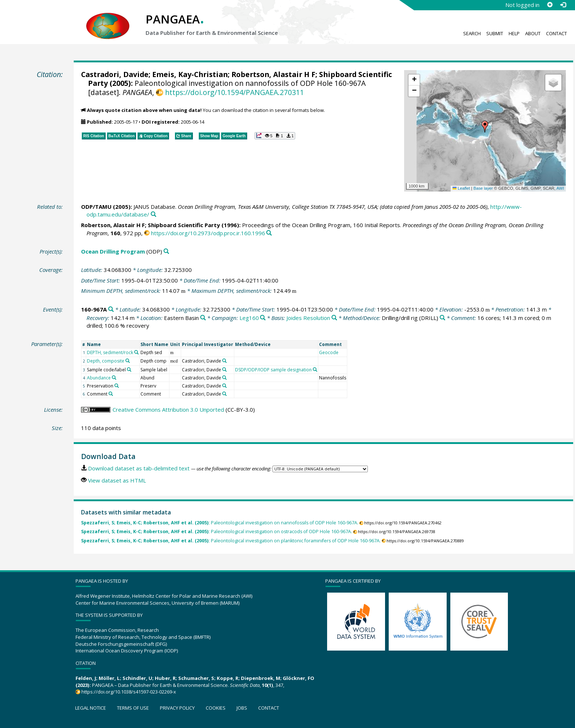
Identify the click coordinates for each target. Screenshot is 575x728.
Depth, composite (106, 361)
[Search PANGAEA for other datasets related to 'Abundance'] (114, 378)
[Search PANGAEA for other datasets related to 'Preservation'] (117, 386)
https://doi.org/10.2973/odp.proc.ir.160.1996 (208, 233)
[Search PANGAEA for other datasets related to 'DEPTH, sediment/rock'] (136, 352)
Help (514, 33)
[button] (485, 127)
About (533, 33)
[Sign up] (550, 5)
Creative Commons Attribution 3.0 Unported (168, 409)
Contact (556, 33)
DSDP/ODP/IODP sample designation (273, 370)
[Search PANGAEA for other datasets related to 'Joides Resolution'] (334, 318)
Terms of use (133, 708)
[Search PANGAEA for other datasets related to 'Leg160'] (263, 318)
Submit (495, 33)
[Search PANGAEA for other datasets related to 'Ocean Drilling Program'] (166, 252)
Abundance (99, 378)
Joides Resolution (308, 318)
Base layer (483, 188)
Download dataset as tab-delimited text (139, 468)
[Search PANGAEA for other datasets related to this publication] (153, 214)
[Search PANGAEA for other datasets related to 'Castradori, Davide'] (224, 361)
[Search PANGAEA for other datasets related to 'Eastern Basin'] (203, 318)
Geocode (329, 352)
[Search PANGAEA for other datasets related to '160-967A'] (111, 310)
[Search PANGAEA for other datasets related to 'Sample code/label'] (129, 370)
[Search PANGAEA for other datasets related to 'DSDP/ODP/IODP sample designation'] (315, 370)
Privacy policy (177, 708)
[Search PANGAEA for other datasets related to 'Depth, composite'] (128, 361)
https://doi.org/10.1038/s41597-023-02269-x (129, 692)
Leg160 (249, 318)
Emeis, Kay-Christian (190, 74)
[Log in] (563, 5)
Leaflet (461, 188)
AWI (560, 188)
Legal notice (91, 708)
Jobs (242, 708)
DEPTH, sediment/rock (110, 352)
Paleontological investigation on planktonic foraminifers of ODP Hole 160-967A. (231, 541)
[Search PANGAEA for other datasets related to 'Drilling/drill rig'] (442, 318)
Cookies (216, 708)
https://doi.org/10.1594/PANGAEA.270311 (235, 92)
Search (472, 33)
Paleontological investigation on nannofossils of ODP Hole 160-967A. (220, 523)
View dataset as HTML (117, 480)
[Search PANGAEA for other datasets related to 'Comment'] (111, 394)
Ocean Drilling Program (113, 251)
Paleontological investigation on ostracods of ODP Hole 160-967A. (217, 532)
